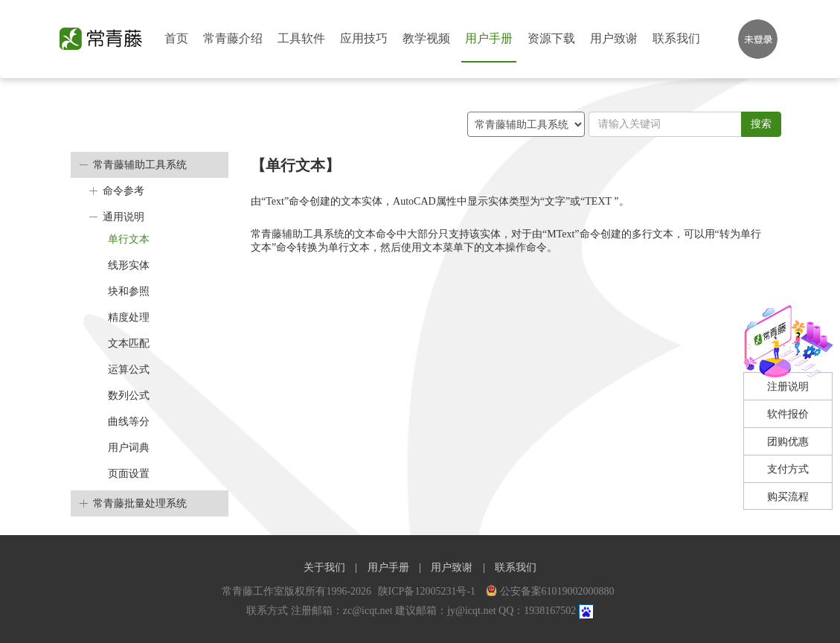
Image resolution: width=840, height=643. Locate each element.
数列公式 (129, 396)
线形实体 (129, 265)
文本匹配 (129, 343)
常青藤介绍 (233, 38)
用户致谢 (614, 38)
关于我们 (324, 567)
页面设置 (129, 474)
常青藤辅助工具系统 (140, 165)
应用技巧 (364, 38)
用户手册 (489, 38)
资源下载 (551, 38)
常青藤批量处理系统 (140, 503)
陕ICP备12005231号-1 (428, 591)
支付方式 (788, 469)
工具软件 (301, 38)
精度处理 (129, 317)
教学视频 (426, 38)
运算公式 (129, 370)
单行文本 (129, 239)
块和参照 (129, 291)
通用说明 (124, 217)
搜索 (761, 124)
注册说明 (788, 387)
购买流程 (788, 497)
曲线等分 (129, 422)
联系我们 (676, 38)
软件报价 (788, 414)
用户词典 (129, 448)
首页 (176, 38)
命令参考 (124, 191)
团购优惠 (788, 442)
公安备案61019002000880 (550, 591)
